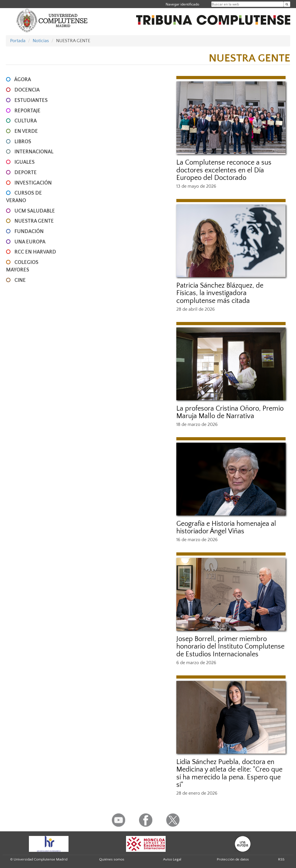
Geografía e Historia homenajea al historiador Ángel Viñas (226, 528)
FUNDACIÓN (29, 232)
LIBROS (23, 142)
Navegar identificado (182, 4)
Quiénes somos (112, 859)
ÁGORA (23, 80)
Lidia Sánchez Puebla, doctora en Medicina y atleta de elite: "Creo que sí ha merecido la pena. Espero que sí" (229, 773)
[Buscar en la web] (287, 4)
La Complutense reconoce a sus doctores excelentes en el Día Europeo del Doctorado (224, 170)
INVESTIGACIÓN (33, 183)
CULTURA (26, 121)
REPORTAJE (27, 111)
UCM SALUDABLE (35, 211)
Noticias (41, 41)
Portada (18, 41)
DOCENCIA (27, 90)
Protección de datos (233, 859)
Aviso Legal (172, 859)
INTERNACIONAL (34, 152)
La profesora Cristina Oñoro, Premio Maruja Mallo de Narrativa (230, 412)
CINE (20, 280)
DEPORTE (26, 173)
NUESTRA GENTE (34, 221)
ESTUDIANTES (31, 100)
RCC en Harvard (35, 252)
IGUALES (25, 162)
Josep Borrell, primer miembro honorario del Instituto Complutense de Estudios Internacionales (230, 647)
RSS (281, 859)
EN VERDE (26, 131)
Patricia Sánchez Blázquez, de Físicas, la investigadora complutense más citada (220, 293)
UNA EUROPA (30, 242)
